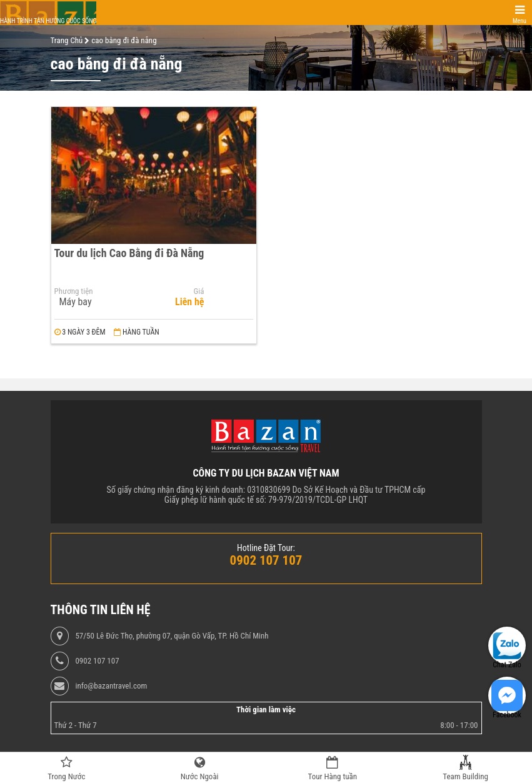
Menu (519, 21)
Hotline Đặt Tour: (266, 548)
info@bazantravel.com (111, 686)
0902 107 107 (97, 661)
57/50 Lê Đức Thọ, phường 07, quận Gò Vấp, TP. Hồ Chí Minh (172, 636)
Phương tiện (74, 291)
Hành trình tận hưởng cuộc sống (48, 21)
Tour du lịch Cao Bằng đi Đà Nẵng (129, 253)
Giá (199, 291)
